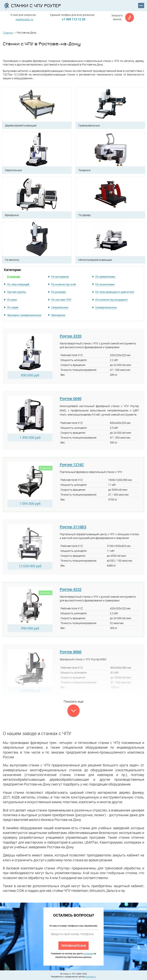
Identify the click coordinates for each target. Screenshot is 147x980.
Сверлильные (60, 307)
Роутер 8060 (71, 652)
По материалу (60, 277)
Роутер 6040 (71, 398)
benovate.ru (91, 977)
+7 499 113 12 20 (73, 19)
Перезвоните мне (73, 946)
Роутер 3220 (71, 336)
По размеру (59, 292)
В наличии (14, 277)
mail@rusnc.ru (24, 19)
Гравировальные (106, 307)
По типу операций (18, 284)
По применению (105, 277)
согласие (88, 953)
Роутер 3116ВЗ (73, 527)
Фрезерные (58, 315)
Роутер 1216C (72, 465)
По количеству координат (112, 300)
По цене (12, 300)
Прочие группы (17, 292)
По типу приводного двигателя (115, 292)
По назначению (105, 284)
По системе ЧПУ (61, 300)
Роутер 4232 (71, 589)
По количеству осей (64, 284)
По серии (13, 307)
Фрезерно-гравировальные (24, 315)
